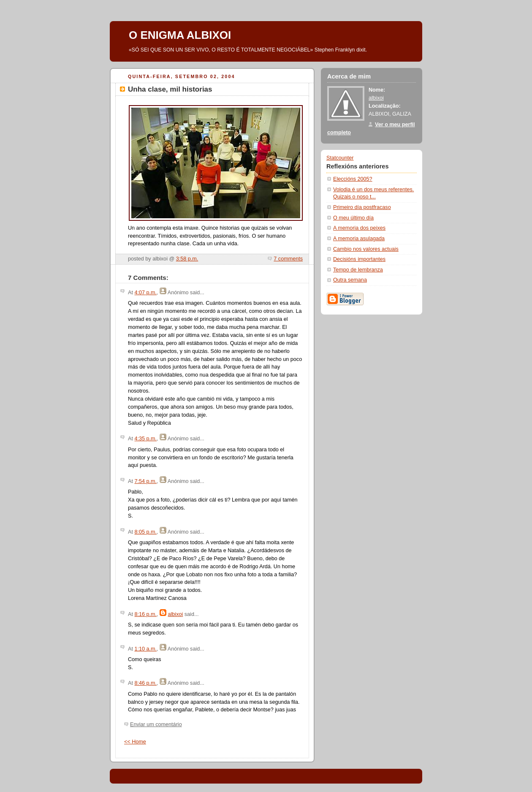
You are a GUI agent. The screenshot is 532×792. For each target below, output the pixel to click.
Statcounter (340, 158)
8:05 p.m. (145, 532)
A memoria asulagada (359, 239)
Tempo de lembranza (358, 270)
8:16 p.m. (145, 614)
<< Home (135, 742)
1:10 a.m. (145, 649)
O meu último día (353, 218)
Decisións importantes (359, 259)
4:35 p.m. (145, 439)
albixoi (176, 614)
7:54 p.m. (145, 481)
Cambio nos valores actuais (366, 249)
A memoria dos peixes (359, 228)
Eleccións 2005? (353, 179)
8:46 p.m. (145, 683)
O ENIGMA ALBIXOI (180, 35)
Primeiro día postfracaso (362, 207)
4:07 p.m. (145, 293)
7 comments (288, 259)
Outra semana (350, 280)
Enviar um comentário (156, 724)
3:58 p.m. (187, 259)
